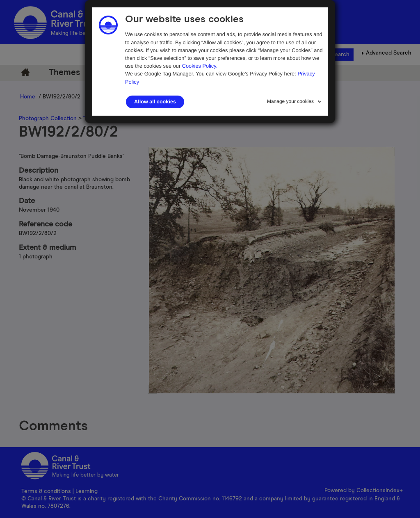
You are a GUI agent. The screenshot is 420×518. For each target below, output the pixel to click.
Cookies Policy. (200, 66)
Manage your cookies (290, 101)
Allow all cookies (155, 102)
